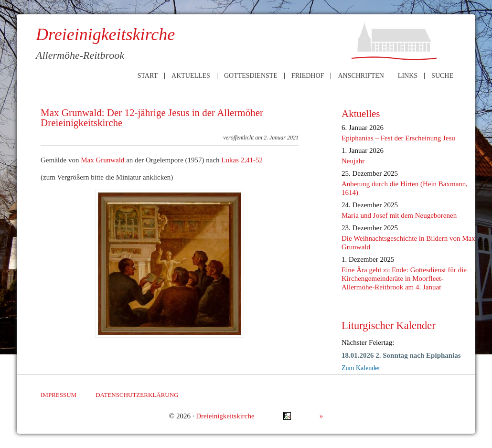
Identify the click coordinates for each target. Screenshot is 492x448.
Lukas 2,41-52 (242, 160)
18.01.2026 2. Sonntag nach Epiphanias (401, 355)
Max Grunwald (102, 160)
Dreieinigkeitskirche (225, 416)
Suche (442, 76)
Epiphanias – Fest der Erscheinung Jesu (398, 138)
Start (148, 76)
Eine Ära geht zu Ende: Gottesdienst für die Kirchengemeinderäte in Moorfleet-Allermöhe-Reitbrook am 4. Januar (404, 278)
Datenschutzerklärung (137, 395)
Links (408, 76)
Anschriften (361, 76)
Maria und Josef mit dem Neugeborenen (399, 215)
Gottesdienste (251, 76)
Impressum (59, 395)
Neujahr (353, 161)
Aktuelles (191, 76)
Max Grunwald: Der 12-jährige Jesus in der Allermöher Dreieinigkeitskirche (152, 118)
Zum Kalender (361, 368)
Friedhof (308, 76)
